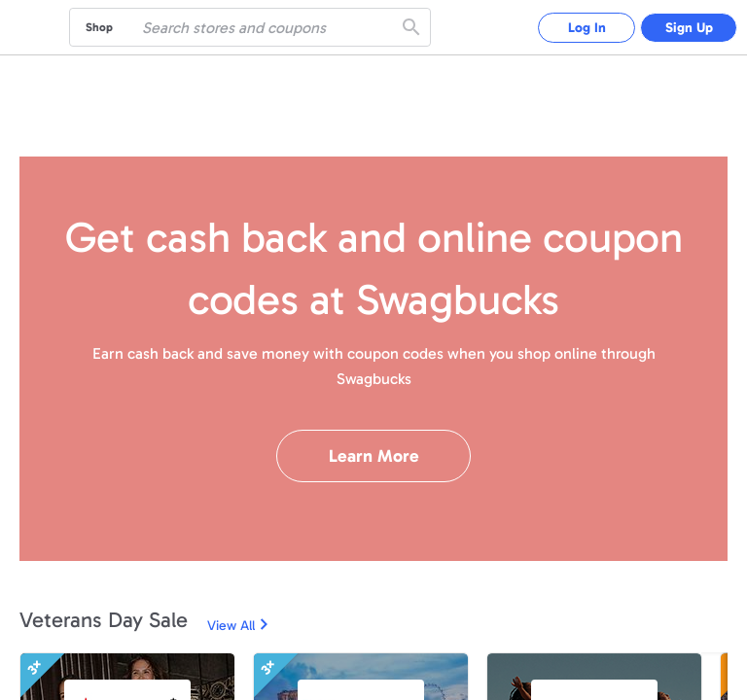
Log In (587, 28)
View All (231, 626)
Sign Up (689, 28)
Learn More (374, 456)
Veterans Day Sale (104, 620)
